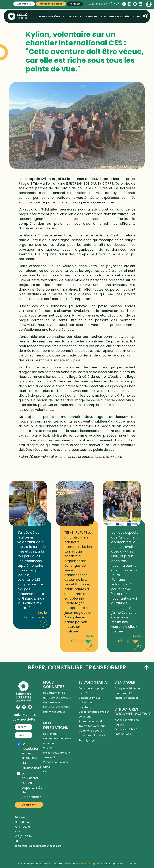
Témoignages (88, 740)
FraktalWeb (129, 864)
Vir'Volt (47, 748)
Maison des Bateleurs (56, 753)
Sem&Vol (49, 757)
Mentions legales (90, 864)
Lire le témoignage (36, 619)
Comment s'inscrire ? (92, 735)
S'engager (91, 17)
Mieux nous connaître (56, 707)
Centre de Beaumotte (57, 739)
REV (45, 772)
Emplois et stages (54, 712)
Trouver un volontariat (51, 4)
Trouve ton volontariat (93, 726)
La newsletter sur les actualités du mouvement (32, 756)
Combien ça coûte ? (91, 731)
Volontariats (72, 17)
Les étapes (86, 707)
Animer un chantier (127, 698)
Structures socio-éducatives (121, 17)
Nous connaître (49, 17)
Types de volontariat (92, 721)
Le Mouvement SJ (54, 693)
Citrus (47, 767)
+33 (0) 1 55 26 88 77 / (100, 4)
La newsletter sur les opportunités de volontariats (32, 785)
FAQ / (116, 4)
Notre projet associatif (57, 698)
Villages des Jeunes (55, 762)
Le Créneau (50, 734)
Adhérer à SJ (24, 4)
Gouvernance (52, 702)
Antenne (48, 743)
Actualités (75, 4)
